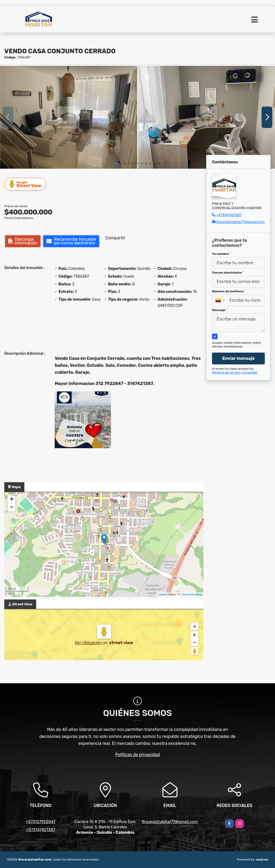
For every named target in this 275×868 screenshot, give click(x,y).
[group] (69, 117)
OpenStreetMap (192, 594)
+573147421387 (229, 215)
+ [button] (12, 500)
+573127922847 (40, 822)
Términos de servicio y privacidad (235, 373)
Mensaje (220, 310)
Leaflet (162, 594)
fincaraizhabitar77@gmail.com (241, 222)
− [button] (12, 508)
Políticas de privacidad (138, 755)
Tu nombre (221, 254)
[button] (116, 163)
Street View (25, 184)
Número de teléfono (229, 291)
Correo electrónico (228, 273)
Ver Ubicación (89, 643)
